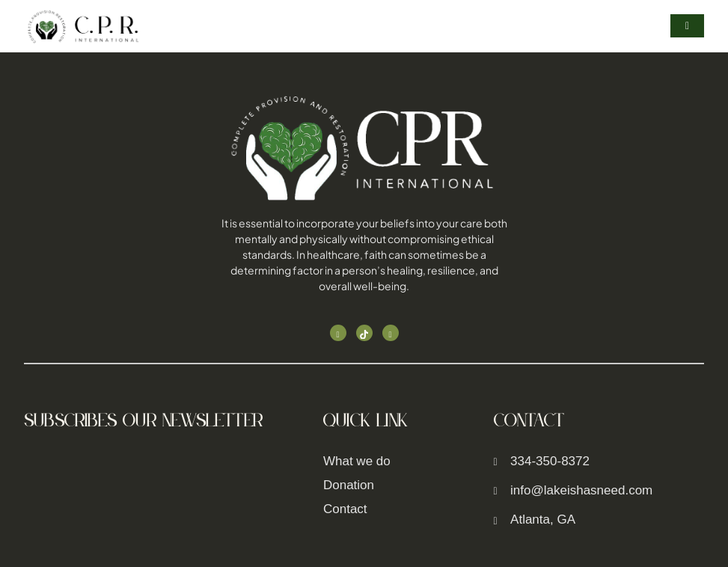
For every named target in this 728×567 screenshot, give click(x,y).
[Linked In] (391, 333)
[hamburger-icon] (687, 26)
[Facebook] (338, 333)
